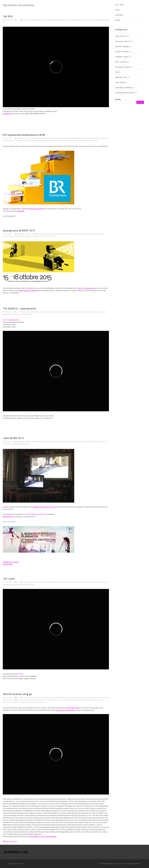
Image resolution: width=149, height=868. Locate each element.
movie (46, 21)
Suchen (118, 99)
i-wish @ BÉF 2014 (13, 552)
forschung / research (123, 67)
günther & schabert (98, 21)
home (117, 10)
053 (71, 216)
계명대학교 (17, 830)
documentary (52, 21)
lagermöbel (34, 216)
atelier (82, 216)
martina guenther (50, 295)
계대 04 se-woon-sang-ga (17, 824)
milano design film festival (97, 293)
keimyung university (99, 827)
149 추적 (8, 17)
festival (90, 555)
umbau (50, 216)
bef (106, 555)
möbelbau (77, 213)
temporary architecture (63, 416)
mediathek (21, 286)
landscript (7, 115)
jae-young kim (89, 830)
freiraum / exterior (122, 52)
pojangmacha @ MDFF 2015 (19, 289)
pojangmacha (7, 418)
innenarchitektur (42, 216)
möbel (96, 216)
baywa (72, 213)
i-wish (78, 555)
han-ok (62, 21)
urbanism (89, 21)
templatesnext (136, 864)
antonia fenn (41, 827)
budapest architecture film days (44, 621)
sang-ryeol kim (15, 832)
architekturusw (27, 21)
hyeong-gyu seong (75, 830)
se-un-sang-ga (37, 830)
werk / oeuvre (120, 36)
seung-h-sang (40, 832)
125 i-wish (9, 670)
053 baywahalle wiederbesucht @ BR (24, 210)
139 (16, 295)
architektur (40, 21)
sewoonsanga (88, 827)
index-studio (26, 216)
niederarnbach (46, 213)
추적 (69, 21)
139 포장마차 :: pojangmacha (19, 412)
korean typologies (62, 293)
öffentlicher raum (40, 293)
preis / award (120, 82)
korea (58, 21)
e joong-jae (80, 827)
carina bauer (97, 213)
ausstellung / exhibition (123, 88)
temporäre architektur (40, 416)
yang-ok (34, 21)
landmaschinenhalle (87, 213)
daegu (53, 673)
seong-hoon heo (31, 832)
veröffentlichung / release (23, 213)
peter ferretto (33, 827)
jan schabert (82, 21)
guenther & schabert (16, 216)
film (17, 21)
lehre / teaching (121, 62)
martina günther (64, 216)
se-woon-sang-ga (47, 830)
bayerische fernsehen (36, 284)
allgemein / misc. (121, 77)
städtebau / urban (122, 57)
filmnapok (15, 558)
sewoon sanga (25, 830)
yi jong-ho (54, 827)
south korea (74, 21)
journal (118, 20)
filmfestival (49, 555)
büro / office (120, 5)
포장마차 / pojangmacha (86, 347)
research (14, 418)
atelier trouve (105, 213)
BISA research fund (63, 827)
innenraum (56, 216)
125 (64, 555)
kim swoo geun (65, 830)
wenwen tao (26, 827)
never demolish (98, 830)
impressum (119, 15)
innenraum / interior (122, 41)
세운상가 (23, 832)
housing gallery (58, 555)
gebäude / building (122, 46)
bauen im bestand (56, 213)
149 (66, 21)
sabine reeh (6, 216)
